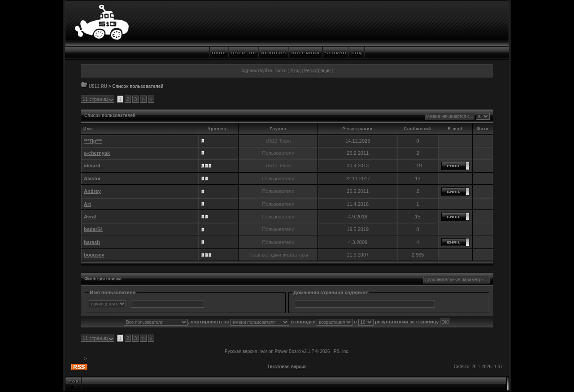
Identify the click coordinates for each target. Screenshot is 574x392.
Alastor (92, 179)
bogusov (94, 255)
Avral (90, 217)
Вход (296, 71)
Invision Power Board (280, 351)
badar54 (93, 229)
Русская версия (241, 351)
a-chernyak (97, 153)
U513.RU (98, 86)
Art (87, 204)
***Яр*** (93, 141)
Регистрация (317, 71)
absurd (92, 166)
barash (92, 242)
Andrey (92, 191)
